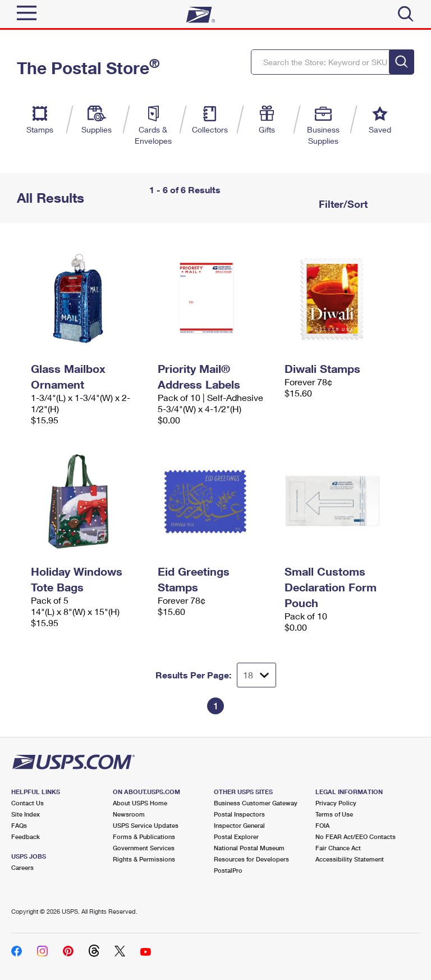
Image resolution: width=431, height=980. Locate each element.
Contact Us (27, 803)
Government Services (144, 848)
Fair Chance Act (338, 848)
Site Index (26, 814)
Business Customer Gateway (256, 803)
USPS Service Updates (146, 825)
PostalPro (228, 870)
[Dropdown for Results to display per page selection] (256, 675)
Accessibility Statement (350, 859)
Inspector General (239, 825)
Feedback (26, 837)
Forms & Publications (144, 837)
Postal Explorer (236, 837)
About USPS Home (140, 803)
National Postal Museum (249, 848)
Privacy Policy (336, 803)
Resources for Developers (251, 859)
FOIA (322, 825)
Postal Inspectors (239, 814)
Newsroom (129, 814)
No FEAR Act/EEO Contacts (356, 837)
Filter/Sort (342, 204)
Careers (22, 867)
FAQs (19, 825)
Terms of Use (334, 814)
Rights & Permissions (144, 859)
